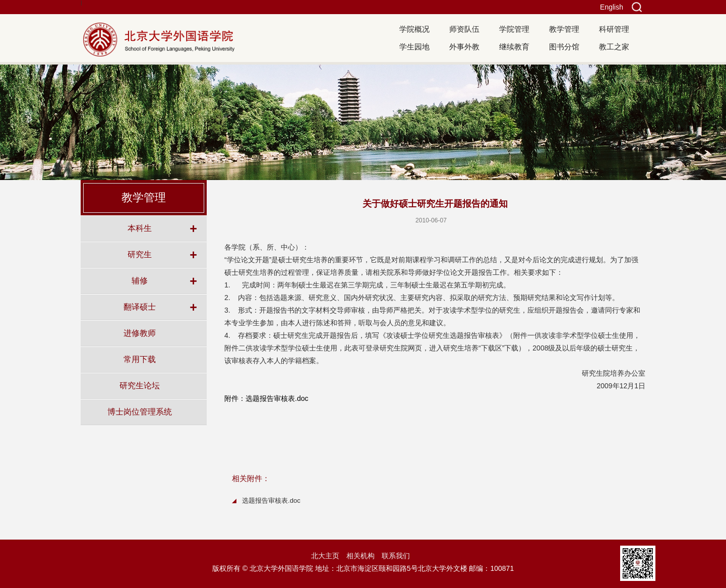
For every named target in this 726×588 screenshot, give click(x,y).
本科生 (140, 228)
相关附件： (251, 478)
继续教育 (514, 47)
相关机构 (360, 556)
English (612, 7)
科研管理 (614, 29)
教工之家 (614, 47)
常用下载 (140, 359)
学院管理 (514, 29)
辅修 (140, 280)
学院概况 (414, 29)
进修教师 (140, 333)
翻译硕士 (140, 307)
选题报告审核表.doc (271, 501)
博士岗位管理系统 (140, 411)
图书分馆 (564, 47)
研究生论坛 (140, 385)
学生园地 (414, 47)
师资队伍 (464, 29)
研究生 (140, 254)
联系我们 (396, 556)
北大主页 (325, 556)
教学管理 (564, 29)
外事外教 (464, 47)
